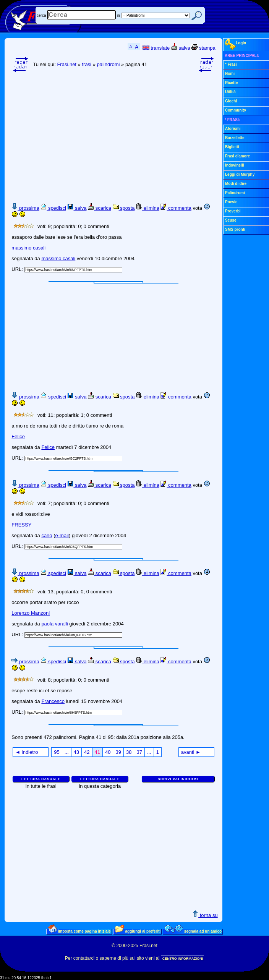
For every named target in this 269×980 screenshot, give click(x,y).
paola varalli (54, 624)
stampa (203, 48)
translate (156, 48)
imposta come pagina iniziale (79, 931)
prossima (25, 208)
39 (118, 752)
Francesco (53, 701)
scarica (100, 208)
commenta (176, 208)
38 (129, 752)
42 (87, 752)
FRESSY (21, 525)
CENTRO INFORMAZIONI (183, 959)
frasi (87, 64)
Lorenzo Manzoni (31, 613)
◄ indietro (27, 752)
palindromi (108, 64)
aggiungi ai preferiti (138, 931)
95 (57, 752)
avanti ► (191, 752)
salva (181, 48)
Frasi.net (67, 64)
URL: (18, 269)
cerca (41, 15)
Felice (18, 437)
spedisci (53, 208)
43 (76, 752)
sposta (124, 208)
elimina (148, 208)
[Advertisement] (140, 134)
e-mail (62, 535)
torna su (205, 915)
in (118, 15)
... (67, 752)
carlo (47, 535)
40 (108, 752)
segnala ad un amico (193, 931)
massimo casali (28, 248)
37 (139, 752)
